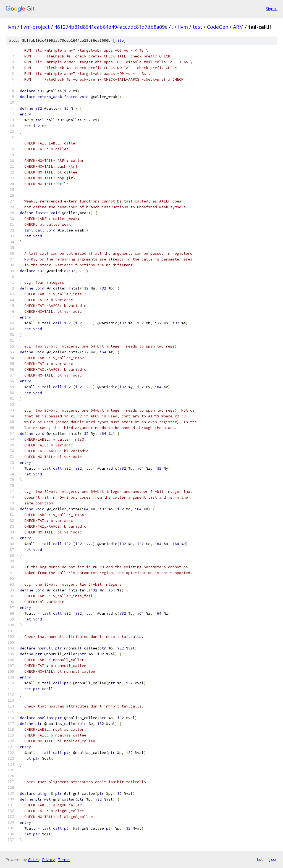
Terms (64, 860)
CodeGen (218, 27)
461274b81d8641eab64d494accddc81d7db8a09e (111, 27)
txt (260, 859)
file (119, 40)
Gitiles (33, 860)
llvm (11, 27)
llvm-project (35, 27)
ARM (238, 27)
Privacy (48, 860)
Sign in (272, 9)
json (273, 859)
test (197, 27)
